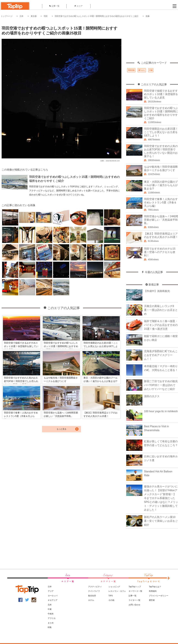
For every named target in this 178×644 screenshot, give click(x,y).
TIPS (111, 596)
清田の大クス (152, 396)
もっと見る (61, 429)
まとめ (51, 623)
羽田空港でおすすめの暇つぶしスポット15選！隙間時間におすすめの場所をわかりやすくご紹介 (97, 16)
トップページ (7, 16)
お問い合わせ (134, 605)
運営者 (152, 600)
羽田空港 (131, 70)
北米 (50, 605)
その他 (111, 600)
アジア (51, 591)
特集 (50, 627)
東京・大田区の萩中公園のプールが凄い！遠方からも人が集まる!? (161, 185)
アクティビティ (95, 587)
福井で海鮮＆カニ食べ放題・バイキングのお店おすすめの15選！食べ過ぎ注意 (161, 325)
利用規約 (153, 591)
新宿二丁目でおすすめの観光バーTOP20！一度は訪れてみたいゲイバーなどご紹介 (161, 385)
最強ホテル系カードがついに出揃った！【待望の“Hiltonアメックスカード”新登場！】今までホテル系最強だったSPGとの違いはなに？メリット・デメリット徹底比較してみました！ (161, 498)
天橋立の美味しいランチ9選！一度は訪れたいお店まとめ (161, 310)
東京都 (34, 16)
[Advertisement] (152, 41)
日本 (22, 16)
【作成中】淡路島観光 (157, 291)
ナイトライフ (94, 591)
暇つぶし (142, 70)
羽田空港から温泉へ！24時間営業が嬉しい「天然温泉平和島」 (161, 220)
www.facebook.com (113, 161)
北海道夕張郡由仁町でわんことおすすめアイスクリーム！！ (161, 355)
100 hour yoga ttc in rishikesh (161, 411)
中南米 (51, 614)
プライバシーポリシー (159, 596)
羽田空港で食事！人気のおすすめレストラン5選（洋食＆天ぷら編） (161, 202)
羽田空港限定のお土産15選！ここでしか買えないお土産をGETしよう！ (161, 132)
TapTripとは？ (155, 587)
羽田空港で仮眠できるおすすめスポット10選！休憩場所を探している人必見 (161, 94)
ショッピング (114, 587)
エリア (78, 6)
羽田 (46, 16)
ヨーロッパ (53, 596)
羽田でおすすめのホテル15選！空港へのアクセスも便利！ (160, 252)
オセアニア (53, 600)
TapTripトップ (135, 587)
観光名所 (92, 596)
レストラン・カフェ (117, 591)
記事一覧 (54, 6)
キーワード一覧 (135, 591)
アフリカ (52, 618)
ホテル (91, 600)
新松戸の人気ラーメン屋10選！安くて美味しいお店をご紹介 (161, 521)
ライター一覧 (134, 600)
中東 (50, 609)
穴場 (151, 70)
